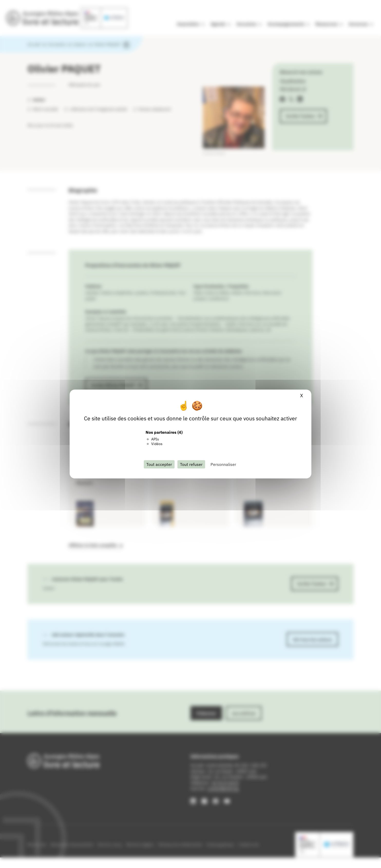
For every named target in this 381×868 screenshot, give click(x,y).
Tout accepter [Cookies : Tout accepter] (159, 464)
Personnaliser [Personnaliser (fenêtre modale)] (223, 464)
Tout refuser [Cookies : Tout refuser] (191, 464)
